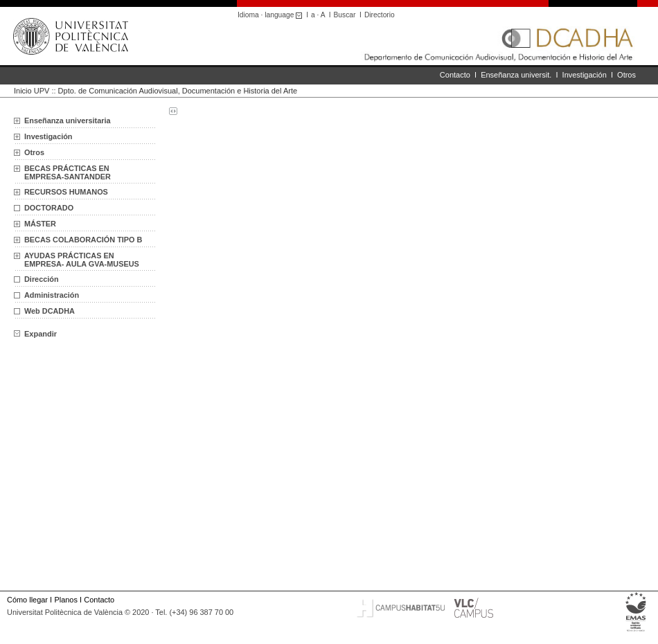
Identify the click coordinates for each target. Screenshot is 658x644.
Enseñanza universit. (516, 75)
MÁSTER (40, 224)
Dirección (42, 279)
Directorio (380, 15)
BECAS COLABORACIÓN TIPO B (83, 240)
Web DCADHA (50, 311)
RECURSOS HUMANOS (66, 192)
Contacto (455, 75)
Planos (65, 600)
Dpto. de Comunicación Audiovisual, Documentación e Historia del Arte (178, 91)
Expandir (35, 334)
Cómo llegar (27, 600)
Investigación (585, 75)
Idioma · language (272, 15)
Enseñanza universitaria (68, 120)
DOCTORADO (49, 208)
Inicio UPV (32, 91)
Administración (52, 295)
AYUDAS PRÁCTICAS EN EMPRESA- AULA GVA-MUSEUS (82, 260)
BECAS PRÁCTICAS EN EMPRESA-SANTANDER (68, 172)
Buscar (345, 15)
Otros (626, 75)
